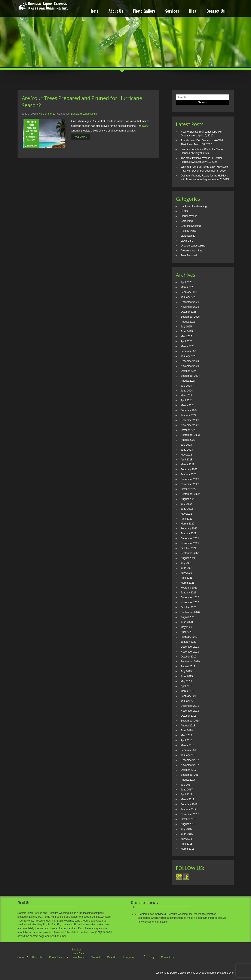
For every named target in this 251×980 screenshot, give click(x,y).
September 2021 (190, 553)
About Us (116, 11)
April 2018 (187, 740)
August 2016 (188, 824)
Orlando (112, 957)
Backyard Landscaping (84, 114)
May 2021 (186, 573)
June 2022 (187, 509)
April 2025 (187, 341)
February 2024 (189, 410)
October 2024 (189, 371)
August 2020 (188, 617)
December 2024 (190, 361)
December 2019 (190, 647)
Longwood (129, 957)
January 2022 (189, 533)
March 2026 (188, 287)
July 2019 (186, 671)
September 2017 (190, 775)
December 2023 (190, 420)
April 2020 (187, 632)
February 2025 (189, 351)
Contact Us (216, 11)
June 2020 (187, 622)
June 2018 (187, 731)
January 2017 (189, 809)
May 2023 (186, 455)
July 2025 (186, 327)
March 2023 (188, 465)
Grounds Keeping (191, 226)
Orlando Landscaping (193, 246)
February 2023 (189, 469)
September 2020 (190, 612)
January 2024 (189, 415)
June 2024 (187, 391)
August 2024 (188, 381)
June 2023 (187, 450)
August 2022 (188, 499)
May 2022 (186, 514)
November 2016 (190, 814)
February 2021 (189, 588)
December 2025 (190, 302)
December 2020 (190, 598)
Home (94, 11)
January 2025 (189, 356)
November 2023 (190, 425)
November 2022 (190, 484)
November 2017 (190, 765)
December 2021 (190, 538)
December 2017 (190, 760)
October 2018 (189, 716)
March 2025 (188, 346)
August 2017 (188, 780)
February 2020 (189, 637)
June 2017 (187, 790)
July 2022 (186, 504)
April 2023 (187, 460)
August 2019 (188, 666)
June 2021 (187, 568)
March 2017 (188, 799)
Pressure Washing (191, 251)
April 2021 (187, 578)
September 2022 (190, 494)
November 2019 (190, 652)
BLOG (184, 211)
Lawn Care (187, 241)
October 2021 (189, 548)
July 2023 (186, 445)
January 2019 (189, 701)
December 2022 (190, 479)
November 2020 (190, 602)
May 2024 (186, 396)
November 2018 (190, 711)
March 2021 (188, 583)
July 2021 (186, 563)
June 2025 (187, 332)
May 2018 (186, 735)
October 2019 (189, 657)
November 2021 (190, 543)
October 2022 (189, 489)
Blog (193, 11)
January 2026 (189, 297)
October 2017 (189, 770)
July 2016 (186, 829)
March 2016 (188, 849)
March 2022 (188, 524)
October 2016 (189, 819)
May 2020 (186, 627)
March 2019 (188, 691)
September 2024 (190, 376)
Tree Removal (189, 255)
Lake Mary (78, 957)
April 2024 (187, 400)
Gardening (187, 221)
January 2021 (189, 593)
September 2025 (190, 317)
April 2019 (187, 686)
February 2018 (189, 750)
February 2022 (189, 529)
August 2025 (188, 322)
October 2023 (189, 430)
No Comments (47, 114)
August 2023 (188, 440)
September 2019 (190, 662)
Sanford (95, 957)
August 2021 (188, 558)
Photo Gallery (144, 11)
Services (172, 11)
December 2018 (190, 706)
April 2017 (187, 795)
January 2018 (189, 755)
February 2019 (189, 696)
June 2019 (187, 676)
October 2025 (189, 312)
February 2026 (189, 292)
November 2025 (190, 307)
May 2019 (186, 681)
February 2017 (189, 804)
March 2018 (188, 745)
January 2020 (189, 642)
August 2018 (188, 726)
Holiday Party (188, 231)
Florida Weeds (189, 216)
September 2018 (190, 721)
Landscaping (188, 236)
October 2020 (189, 607)
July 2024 (186, 386)
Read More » (80, 137)
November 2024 (190, 366)
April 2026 (187, 282)
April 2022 (187, 519)
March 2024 (188, 405)
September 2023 (190, 435)
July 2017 (186, 785)
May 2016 (186, 839)
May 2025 (186, 336)
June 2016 (187, 834)
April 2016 (187, 844)
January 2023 (189, 474)
